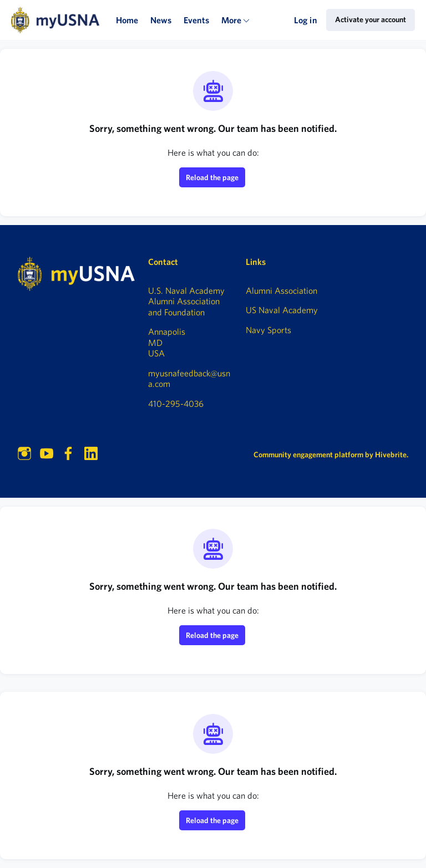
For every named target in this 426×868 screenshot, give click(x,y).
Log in (306, 20)
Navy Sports (268, 330)
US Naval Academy (282, 310)
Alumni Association (282, 290)
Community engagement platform (308, 455)
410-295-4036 (176, 404)
